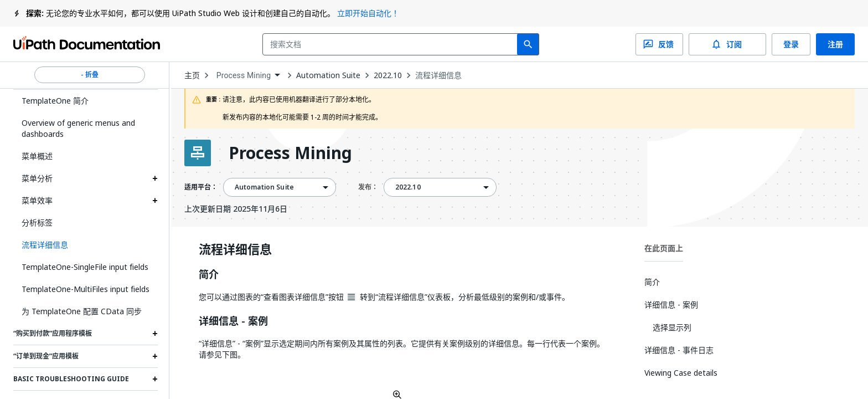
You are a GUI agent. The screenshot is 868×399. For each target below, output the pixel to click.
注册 (835, 44)
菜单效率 (37, 200)
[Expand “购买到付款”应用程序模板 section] (155, 334)
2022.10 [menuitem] (408, 187)
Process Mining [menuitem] (244, 75)
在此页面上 (664, 248)
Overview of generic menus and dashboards (78, 128)
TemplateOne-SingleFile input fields (85, 267)
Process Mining (290, 153)
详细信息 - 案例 (233, 321)
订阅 (727, 44)
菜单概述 (37, 156)
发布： (368, 187)
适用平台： (201, 187)
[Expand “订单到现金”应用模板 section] (155, 356)
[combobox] (392, 44)
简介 (209, 275)
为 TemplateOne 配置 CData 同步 (82, 311)
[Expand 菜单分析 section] (155, 178)
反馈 (659, 44)
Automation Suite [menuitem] (264, 187)
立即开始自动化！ (368, 13)
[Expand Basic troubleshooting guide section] (155, 379)
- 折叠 (90, 75)
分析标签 (37, 222)
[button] (86, 245)
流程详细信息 (438, 75)
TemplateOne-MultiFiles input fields (86, 289)
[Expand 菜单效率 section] (155, 201)
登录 (791, 44)
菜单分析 (37, 178)
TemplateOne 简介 (55, 101)
